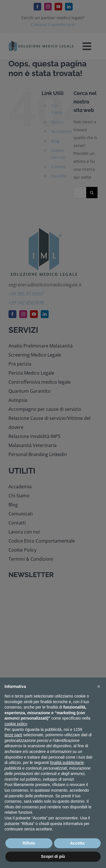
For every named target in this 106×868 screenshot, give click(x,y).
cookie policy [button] (16, 724)
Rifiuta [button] (29, 843)
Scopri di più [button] (53, 856)
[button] (99, 686)
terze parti (13, 735)
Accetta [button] (77, 843)
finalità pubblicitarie (67, 763)
